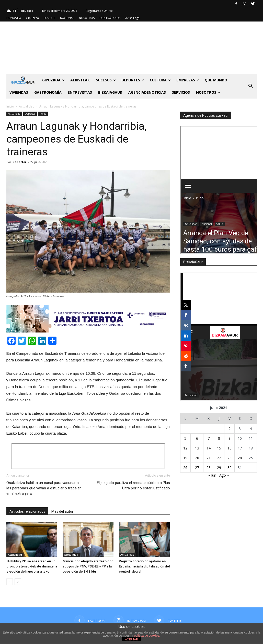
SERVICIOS (181, 92)
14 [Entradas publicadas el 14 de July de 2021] (209, 448)
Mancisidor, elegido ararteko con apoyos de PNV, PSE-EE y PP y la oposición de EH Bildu (88, 566)
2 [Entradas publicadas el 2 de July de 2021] (230, 429)
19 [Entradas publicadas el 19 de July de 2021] (185, 458)
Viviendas (19, 92)
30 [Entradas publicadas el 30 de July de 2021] (230, 468)
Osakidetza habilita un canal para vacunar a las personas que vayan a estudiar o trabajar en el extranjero (44, 488)
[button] (251, 86)
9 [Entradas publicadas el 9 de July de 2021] (230, 438)
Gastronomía (48, 92)
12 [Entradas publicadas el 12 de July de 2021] (185, 448)
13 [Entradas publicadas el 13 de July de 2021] (197, 448)
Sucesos (106, 80)
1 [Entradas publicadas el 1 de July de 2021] (219, 429)
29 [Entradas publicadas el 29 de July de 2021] (219, 468)
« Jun (212, 475)
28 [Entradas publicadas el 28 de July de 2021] (209, 468)
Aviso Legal (133, 18)
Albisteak (80, 80)
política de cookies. (147, 636)
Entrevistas (80, 92)
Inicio (10, 106)
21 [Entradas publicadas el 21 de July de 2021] (209, 458)
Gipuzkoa (32, 18)
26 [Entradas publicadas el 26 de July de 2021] (185, 468)
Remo (43, 114)
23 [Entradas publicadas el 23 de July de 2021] (230, 458)
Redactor (19, 162)
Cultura (160, 80)
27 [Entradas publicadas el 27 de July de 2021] (197, 468)
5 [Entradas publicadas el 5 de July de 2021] (185, 438)
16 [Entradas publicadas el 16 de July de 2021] (230, 448)
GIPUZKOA (53, 80)
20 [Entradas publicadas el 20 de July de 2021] (197, 458)
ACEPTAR (131, 639)
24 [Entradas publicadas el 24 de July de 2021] (240, 458)
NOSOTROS (87, 18)
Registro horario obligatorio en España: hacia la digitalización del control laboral (144, 566)
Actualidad (14, 114)
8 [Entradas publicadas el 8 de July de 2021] (219, 438)
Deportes (133, 80)
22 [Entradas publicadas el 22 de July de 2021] (219, 458)
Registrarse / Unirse (99, 11)
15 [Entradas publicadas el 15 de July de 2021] (219, 448)
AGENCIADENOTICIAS (147, 92)
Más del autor (62, 511)
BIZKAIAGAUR (110, 92)
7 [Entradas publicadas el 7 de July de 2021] (209, 438)
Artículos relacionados (27, 511)
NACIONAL (67, 18)
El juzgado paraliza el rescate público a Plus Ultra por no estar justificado (133, 485)
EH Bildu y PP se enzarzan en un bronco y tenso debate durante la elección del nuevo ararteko (32, 566)
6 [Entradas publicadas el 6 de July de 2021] (197, 438)
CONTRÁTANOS (110, 18)
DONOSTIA (14, 18)
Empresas (188, 80)
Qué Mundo (216, 80)
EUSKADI (49, 18)
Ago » (224, 475)
